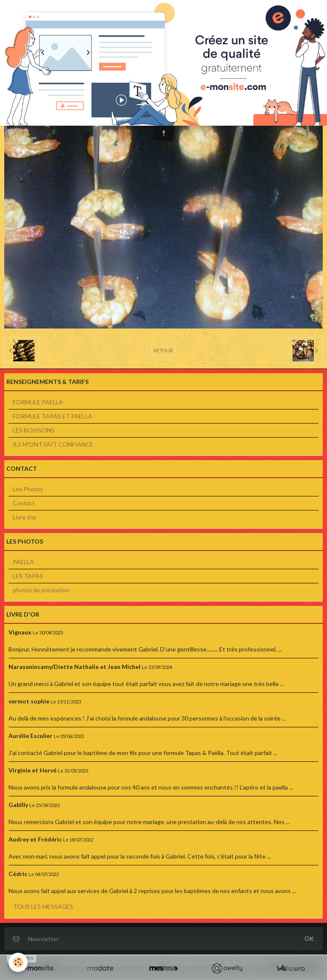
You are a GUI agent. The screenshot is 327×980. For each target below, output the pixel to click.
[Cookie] (18, 962)
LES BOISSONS (34, 430)
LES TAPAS (28, 576)
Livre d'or (25, 517)
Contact (24, 503)
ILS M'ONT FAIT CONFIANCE (53, 444)
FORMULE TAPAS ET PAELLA (53, 416)
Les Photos (28, 489)
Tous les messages (43, 906)
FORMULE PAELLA (38, 402)
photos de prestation (41, 590)
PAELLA (23, 562)
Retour (163, 350)
